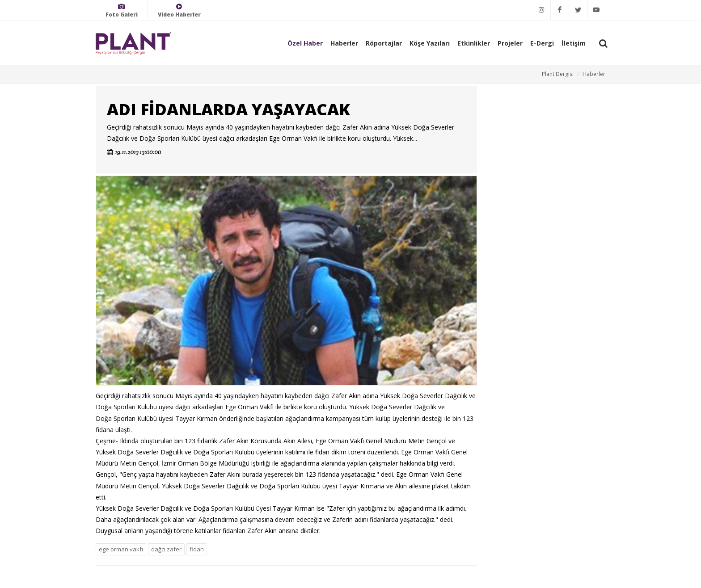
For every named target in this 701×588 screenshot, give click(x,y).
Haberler (344, 43)
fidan (197, 549)
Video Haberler (179, 10)
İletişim (574, 43)
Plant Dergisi (558, 74)
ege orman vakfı (121, 549)
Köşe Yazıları (430, 43)
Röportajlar (384, 43)
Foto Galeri (122, 10)
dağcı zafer (166, 549)
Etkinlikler (474, 43)
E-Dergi (542, 43)
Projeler (510, 43)
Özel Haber (305, 43)
